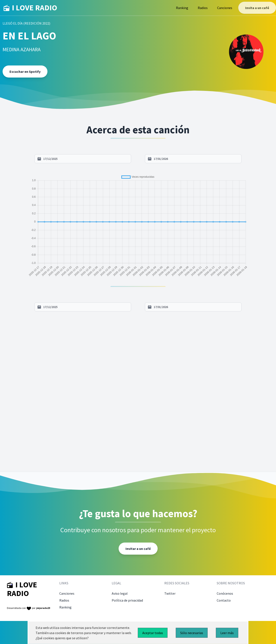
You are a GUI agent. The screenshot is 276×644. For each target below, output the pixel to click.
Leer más (227, 633)
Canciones (225, 8)
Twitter (170, 593)
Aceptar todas (153, 633)
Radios (203, 8)
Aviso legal (120, 593)
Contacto (224, 600)
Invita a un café (257, 8)
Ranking (182, 8)
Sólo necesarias (192, 633)
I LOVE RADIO (30, 8)
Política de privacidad (127, 600)
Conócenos (225, 593)
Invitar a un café (138, 549)
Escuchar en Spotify (25, 72)
